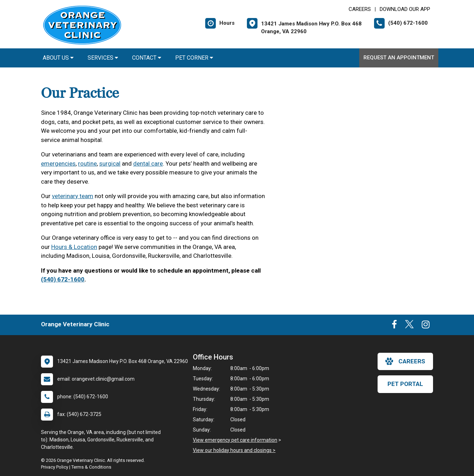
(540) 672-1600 (63, 279)
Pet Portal (405, 384)
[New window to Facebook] (394, 326)
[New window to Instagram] (426, 326)
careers (405, 361)
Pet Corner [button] (194, 58)
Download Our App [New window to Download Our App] (405, 9)
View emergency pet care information (235, 440)
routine (87, 163)
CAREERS (360, 9)
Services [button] (103, 58)
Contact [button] (147, 58)
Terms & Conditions (91, 467)
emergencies (58, 163)
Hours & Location (74, 247)
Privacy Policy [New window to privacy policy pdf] (55, 467)
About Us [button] (58, 58)
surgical (110, 163)
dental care (148, 163)
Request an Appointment (399, 58)
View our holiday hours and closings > (234, 450)
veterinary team (73, 196)
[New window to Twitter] (409, 326)
